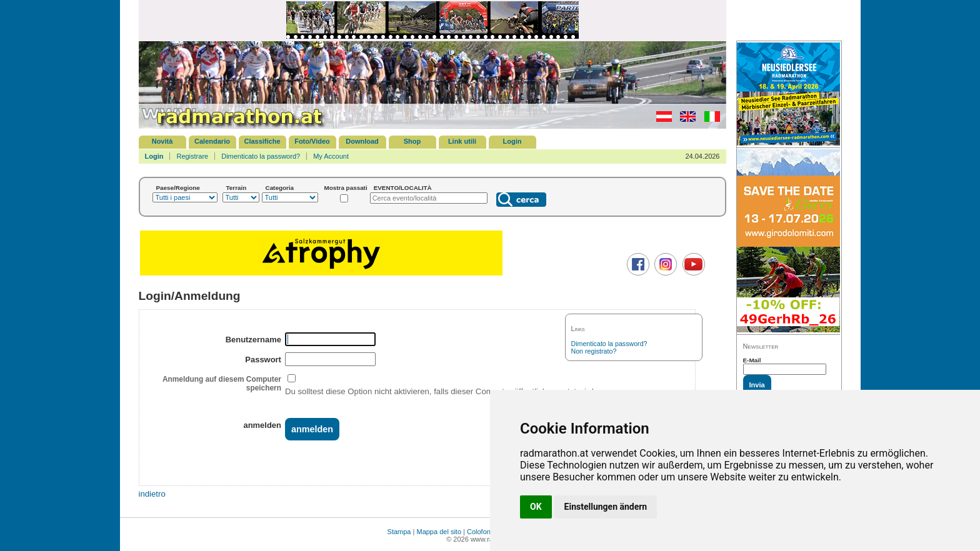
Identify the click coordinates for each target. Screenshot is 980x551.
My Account (331, 156)
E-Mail (752, 360)
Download (362, 141)
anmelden (262, 425)
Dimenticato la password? (261, 156)
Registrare (192, 156)
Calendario (212, 141)
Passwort (263, 360)
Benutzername (253, 340)
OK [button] (536, 507)
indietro (152, 494)
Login (512, 141)
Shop (412, 141)
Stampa (399, 532)
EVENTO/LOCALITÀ (403, 188)
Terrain (237, 188)
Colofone (481, 532)
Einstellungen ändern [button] (606, 507)
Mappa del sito (439, 532)
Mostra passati (346, 188)
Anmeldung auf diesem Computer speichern (222, 384)
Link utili (462, 141)
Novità (162, 141)
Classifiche (262, 141)
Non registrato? (594, 351)
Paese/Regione (178, 188)
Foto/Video (312, 141)
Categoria (280, 188)
